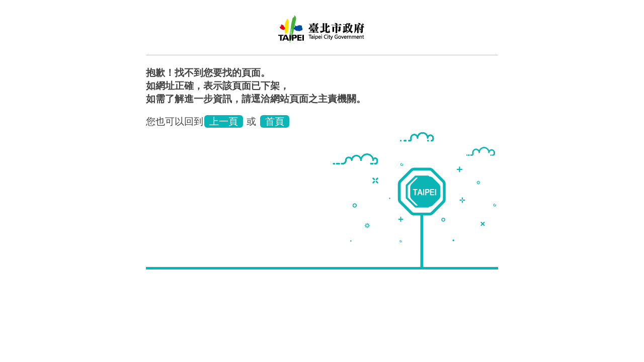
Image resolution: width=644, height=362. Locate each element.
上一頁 (224, 121)
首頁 (275, 121)
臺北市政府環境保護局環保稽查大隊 (322, 33)
